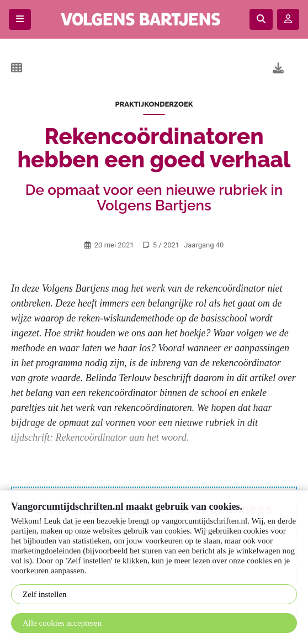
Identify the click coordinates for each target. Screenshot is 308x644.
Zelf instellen (45, 594)
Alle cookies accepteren (62, 623)
